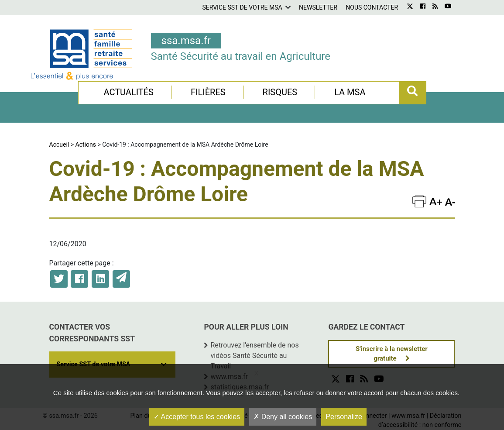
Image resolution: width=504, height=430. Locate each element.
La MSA (350, 92)
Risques (280, 92)
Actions (86, 144)
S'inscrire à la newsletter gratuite (392, 354)
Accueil (59, 144)
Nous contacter (372, 7)
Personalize (344, 417)
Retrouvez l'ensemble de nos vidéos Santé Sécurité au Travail (254, 356)
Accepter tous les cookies (197, 417)
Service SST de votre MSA (242, 7)
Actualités (129, 92)
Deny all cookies (283, 417)
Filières (208, 92)
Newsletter (318, 7)
